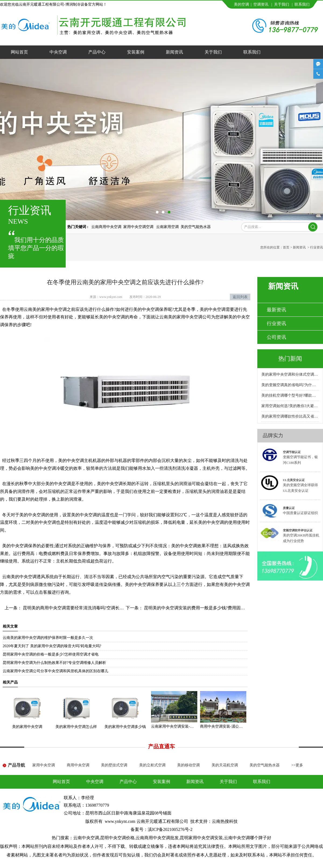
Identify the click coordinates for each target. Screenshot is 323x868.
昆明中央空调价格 (117, 838)
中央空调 (58, 52)
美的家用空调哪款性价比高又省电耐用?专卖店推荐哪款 (290, 416)
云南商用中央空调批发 (157, 838)
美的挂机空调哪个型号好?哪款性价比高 (290, 395)
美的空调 (241, 4)
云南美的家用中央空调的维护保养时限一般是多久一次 (48, 638)
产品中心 (97, 52)
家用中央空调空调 (139, 227)
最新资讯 (276, 310)
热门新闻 (290, 359)
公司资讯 (276, 337)
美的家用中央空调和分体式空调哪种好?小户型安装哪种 (290, 374)
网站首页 (19, 52)
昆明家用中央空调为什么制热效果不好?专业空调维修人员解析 (54, 663)
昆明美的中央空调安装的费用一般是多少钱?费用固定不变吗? (201, 608)
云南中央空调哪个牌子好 (248, 838)
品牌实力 (273, 435)
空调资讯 (261, 4)
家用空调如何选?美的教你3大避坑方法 (290, 406)
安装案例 (136, 52)
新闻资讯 (174, 52)
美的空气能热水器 (196, 227)
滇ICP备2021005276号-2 (170, 829)
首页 (286, 247)
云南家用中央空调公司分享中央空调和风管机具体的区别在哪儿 (55, 671)
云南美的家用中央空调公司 (185, 317)
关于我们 (282, 4)
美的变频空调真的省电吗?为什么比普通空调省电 (290, 385)
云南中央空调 (86, 838)
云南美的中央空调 (19, 577)
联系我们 (302, 4)
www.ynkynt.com (111, 297)
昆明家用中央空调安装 (201, 838)
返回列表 (240, 297)
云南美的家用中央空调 (45, 309)
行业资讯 (276, 323)
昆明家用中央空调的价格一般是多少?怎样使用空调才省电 (51, 654)
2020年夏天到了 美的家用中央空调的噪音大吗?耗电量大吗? (52, 646)
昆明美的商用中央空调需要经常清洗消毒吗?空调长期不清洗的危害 (86, 608)
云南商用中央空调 (106, 227)
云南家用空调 (167, 227)
